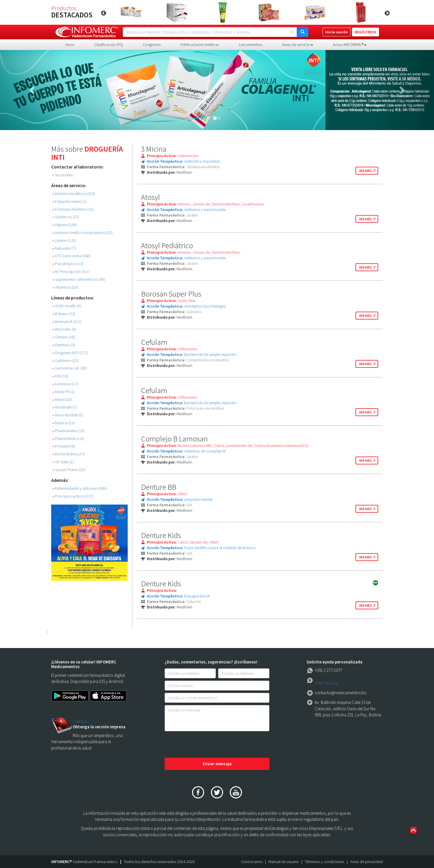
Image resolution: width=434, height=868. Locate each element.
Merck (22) (62, 400)
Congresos (152, 45)
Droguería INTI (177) (70, 353)
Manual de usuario (284, 862)
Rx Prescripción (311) (71, 272)
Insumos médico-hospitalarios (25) (82, 233)
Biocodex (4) (64, 329)
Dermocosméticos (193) (74, 194)
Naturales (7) (64, 248)
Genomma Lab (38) (70, 368)
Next (387, 13)
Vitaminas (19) (65, 287)
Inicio (70, 45)
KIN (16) (60, 376)
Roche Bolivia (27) (69, 454)
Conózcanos (252, 862)
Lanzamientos (250, 45)
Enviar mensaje (217, 764)
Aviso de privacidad (367, 862)
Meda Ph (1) (64, 392)
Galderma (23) (65, 361)
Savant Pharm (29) (69, 470)
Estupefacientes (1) (70, 202)
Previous (104, 13)
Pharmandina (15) (68, 431)
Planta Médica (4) (68, 439)
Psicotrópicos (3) (68, 264)
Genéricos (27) (66, 217)
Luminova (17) (65, 384)
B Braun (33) (64, 314)
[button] (33, 90)
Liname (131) (64, 240)
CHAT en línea (327, 683)
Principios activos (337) (73, 496)
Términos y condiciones (324, 862)
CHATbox (81, 721)
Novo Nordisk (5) (68, 415)
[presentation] (209, 745)
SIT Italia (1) (63, 462)
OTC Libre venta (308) (71, 256)
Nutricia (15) (64, 423)
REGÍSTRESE (365, 32)
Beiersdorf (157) (67, 322)
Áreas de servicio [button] (297, 45)
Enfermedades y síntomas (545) (80, 488)
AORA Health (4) (67, 306)
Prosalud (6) (64, 446)
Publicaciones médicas (200, 45)
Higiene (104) (65, 225)
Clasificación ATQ (109, 45)
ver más (365, 171)
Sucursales (63, 175)
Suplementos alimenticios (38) (79, 279)
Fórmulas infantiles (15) (73, 209)
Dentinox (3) (64, 345)
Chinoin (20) (64, 337)
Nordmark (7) (65, 407)
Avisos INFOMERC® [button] (350, 45)
